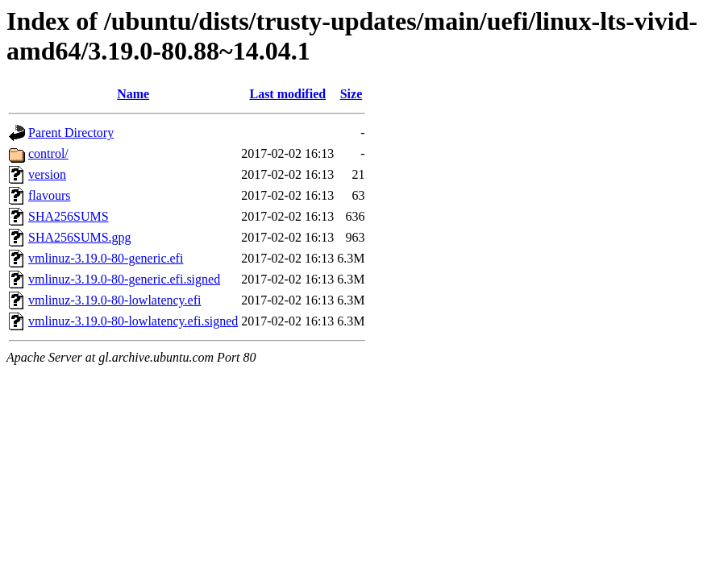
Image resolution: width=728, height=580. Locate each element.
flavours (49, 195)
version (47, 174)
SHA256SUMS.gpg (80, 237)
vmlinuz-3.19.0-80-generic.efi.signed (124, 279)
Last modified (287, 94)
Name (133, 94)
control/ (48, 153)
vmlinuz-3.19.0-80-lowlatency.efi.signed (133, 321)
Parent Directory (71, 133)
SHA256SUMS (69, 216)
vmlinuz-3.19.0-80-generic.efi (106, 258)
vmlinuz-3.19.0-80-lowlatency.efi (114, 300)
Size (352, 94)
